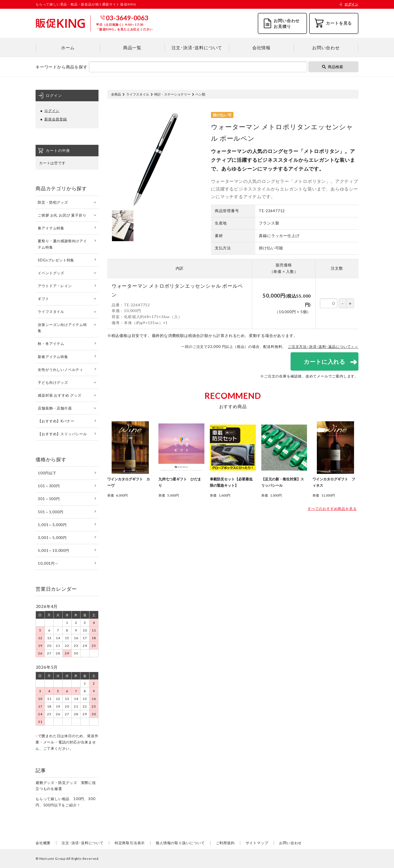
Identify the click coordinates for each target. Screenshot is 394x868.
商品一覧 (132, 47)
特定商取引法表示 (130, 843)
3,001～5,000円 (52, 538)
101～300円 (49, 486)
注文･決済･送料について (197, 47)
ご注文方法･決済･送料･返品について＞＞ (323, 347)
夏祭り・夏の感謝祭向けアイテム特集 (62, 244)
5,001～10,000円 (53, 550)
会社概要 (43, 843)
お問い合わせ (326, 47)
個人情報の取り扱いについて (180, 843)
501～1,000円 (50, 512)
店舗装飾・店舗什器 (55, 408)
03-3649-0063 (127, 18)
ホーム (68, 47)
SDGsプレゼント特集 (56, 260)
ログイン (348, 4)
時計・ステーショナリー (172, 94)
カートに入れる (324, 361)
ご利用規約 (225, 843)
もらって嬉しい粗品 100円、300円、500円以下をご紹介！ (65, 802)
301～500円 (49, 499)
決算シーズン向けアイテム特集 (62, 328)
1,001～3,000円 (52, 525)
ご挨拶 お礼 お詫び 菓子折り (62, 215)
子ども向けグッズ (53, 382)
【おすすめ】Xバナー (56, 421)
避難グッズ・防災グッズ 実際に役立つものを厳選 (66, 786)
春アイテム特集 (51, 228)
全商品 (116, 94)
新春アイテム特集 (53, 357)
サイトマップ (257, 843)
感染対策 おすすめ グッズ (60, 395)
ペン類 (200, 94)
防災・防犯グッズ (53, 202)
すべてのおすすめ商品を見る (332, 509)
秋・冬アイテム (51, 344)
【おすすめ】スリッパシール (62, 434)
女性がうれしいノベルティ (60, 370)
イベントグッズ (51, 273)
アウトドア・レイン (55, 286)
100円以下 (47, 473)
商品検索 (333, 67)
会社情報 (261, 47)
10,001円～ (48, 563)
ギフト (43, 299)
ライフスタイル (138, 94)
